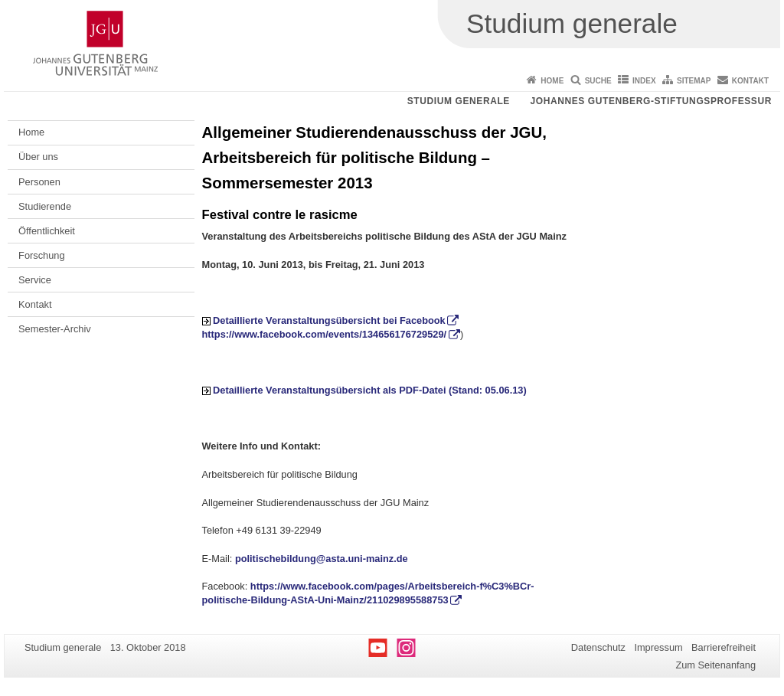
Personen (39, 182)
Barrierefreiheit (724, 647)
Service (35, 280)
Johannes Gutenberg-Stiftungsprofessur (651, 101)
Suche (598, 81)
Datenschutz (598, 647)
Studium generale (459, 101)
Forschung (41, 255)
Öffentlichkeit (47, 231)
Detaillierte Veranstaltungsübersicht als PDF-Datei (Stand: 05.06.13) (370, 390)
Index (644, 81)
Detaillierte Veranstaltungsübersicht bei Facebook (329, 320)
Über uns (38, 157)
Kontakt (750, 81)
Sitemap (694, 81)
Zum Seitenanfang (715, 665)
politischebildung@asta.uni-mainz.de (322, 559)
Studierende (45, 206)
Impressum (658, 647)
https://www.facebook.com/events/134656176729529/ (325, 334)
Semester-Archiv (55, 329)
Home (552, 81)
